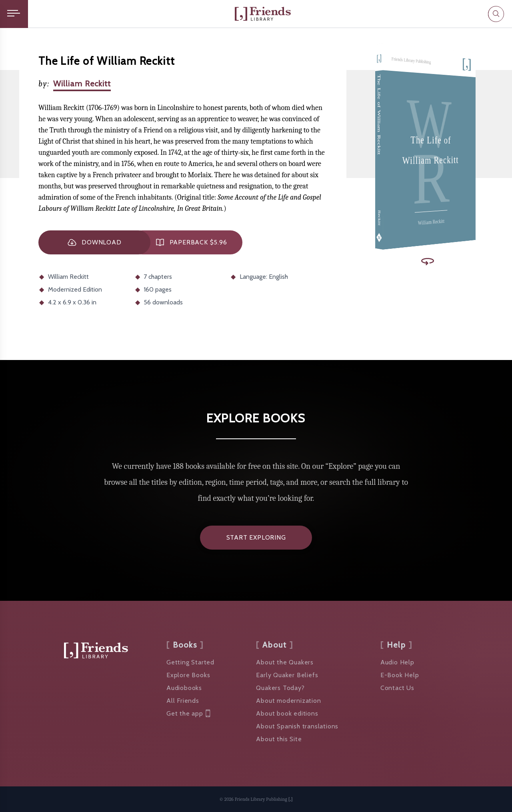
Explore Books (188, 675)
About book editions (287, 713)
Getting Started (190, 662)
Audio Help (397, 662)
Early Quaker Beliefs (287, 675)
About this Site (279, 739)
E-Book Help (400, 675)
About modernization (288, 701)
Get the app (188, 714)
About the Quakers (285, 662)
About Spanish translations (297, 726)
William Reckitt (82, 84)
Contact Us (397, 688)
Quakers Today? (280, 688)
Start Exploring (256, 537)
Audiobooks (184, 688)
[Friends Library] (263, 14)
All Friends (183, 701)
